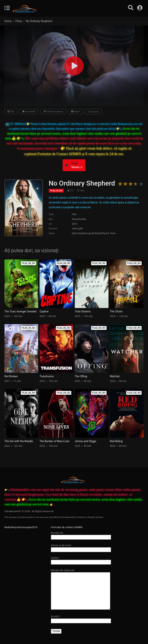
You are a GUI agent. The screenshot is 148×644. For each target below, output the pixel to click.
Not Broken (11, 376)
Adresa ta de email (81, 547)
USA (74, 214)
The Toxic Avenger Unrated (20, 311)
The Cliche (116, 311)
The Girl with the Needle (19, 441)
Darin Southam (80, 233)
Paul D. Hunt (109, 233)
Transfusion (47, 376)
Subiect (81, 560)
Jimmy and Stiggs (86, 441)
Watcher (115, 376)
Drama (75, 219)
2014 (75, 224)
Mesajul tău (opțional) (81, 590)
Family (83, 219)
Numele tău (81, 535)
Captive (44, 311)
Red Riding (116, 441)
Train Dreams (83, 311)
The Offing (81, 376)
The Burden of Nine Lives (54, 441)
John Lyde (77, 228)
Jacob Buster (95, 233)
